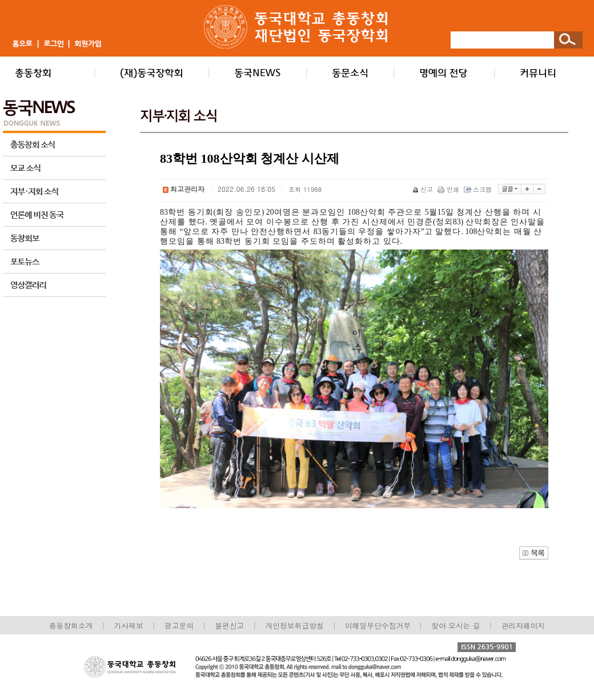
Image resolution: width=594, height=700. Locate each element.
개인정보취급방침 (294, 625)
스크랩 (479, 189)
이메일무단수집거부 (379, 625)
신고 (424, 189)
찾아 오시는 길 (455, 625)
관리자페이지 (523, 625)
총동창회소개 (71, 625)
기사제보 (129, 625)
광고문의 (179, 625)
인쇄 (449, 189)
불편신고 (229, 625)
